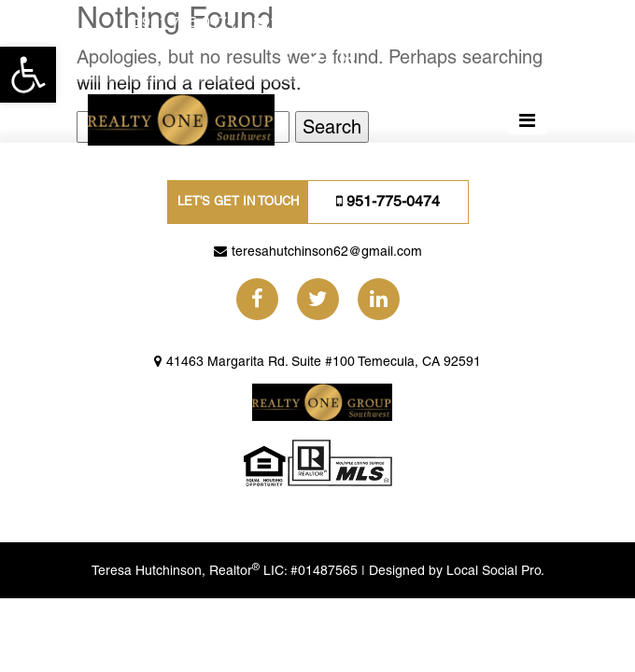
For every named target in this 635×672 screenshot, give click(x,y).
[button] (28, 75)
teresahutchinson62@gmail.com (378, 22)
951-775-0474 (189, 22)
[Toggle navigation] (527, 120)
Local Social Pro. (495, 570)
